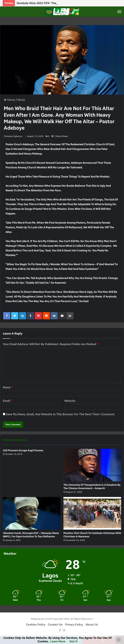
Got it (74, 641)
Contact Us (55, 625)
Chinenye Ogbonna (13, 136)
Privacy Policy (74, 625)
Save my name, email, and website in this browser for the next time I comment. (60, 414)
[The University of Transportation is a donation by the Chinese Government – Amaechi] (92, 465)
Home (9, 100)
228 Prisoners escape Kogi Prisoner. (23, 450)
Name (8, 387)
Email (8, 401)
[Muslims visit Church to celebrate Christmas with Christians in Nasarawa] (92, 513)
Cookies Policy (36, 625)
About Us (92, 625)
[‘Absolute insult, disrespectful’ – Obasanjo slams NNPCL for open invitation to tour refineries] (32, 513)
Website (70, 401)
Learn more (58, 641)
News (21, 100)
